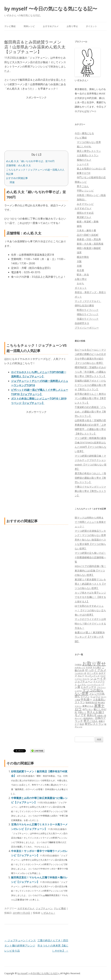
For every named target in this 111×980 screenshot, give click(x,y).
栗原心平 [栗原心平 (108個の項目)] (92, 715)
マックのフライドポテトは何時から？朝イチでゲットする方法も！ (90, 623)
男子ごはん (83, 186)
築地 (79, 226)
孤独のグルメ (84, 160)
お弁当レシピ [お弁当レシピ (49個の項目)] (80, 667)
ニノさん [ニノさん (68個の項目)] (82, 684)
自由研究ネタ (82, 323)
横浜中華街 (83, 257)
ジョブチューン (44, 908)
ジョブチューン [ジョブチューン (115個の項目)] (84, 681)
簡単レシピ (29, 26)
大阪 (79, 261)
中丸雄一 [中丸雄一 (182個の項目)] (86, 699)
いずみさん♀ (48, 913)
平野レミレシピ (85, 191)
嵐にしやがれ (84, 146)
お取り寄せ (72, 26)
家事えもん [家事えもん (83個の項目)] (88, 706)
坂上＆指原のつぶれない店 (91, 168)
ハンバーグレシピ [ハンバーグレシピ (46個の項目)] (94, 685)
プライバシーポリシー (87, 328)
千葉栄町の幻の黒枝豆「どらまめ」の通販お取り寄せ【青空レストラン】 (90, 411)
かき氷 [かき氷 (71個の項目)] (89, 667)
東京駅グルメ (84, 217)
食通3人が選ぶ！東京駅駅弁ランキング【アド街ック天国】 (90, 637)
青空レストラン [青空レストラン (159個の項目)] (94, 724)
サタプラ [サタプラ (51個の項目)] (86, 679)
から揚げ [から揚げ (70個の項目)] (97, 667)
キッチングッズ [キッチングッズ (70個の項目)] (92, 676)
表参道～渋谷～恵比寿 (89, 239)
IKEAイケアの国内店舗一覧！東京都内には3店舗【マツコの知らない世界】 (90, 570)
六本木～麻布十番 (86, 230)
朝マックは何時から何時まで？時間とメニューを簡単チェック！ (90, 522)
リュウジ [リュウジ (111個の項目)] (95, 697)
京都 (79, 266)
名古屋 (80, 270)
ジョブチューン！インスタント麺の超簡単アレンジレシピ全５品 (20, 946)
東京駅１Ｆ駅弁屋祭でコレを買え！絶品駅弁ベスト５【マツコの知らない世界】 (90, 584)
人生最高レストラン (88, 155)
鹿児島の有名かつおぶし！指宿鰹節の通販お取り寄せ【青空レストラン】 (90, 478)
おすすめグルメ (51, 26)
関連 (12, 182)
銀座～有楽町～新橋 (88, 221)
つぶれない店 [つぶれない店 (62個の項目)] (80, 673)
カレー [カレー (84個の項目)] (81, 676)
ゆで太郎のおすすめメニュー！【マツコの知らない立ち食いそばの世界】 (90, 610)
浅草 (79, 252)
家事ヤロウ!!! (84, 173)
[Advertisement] (36, 122)
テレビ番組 (10, 26)
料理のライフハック (88, 310)
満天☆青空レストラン (89, 151)
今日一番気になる (84, 133)
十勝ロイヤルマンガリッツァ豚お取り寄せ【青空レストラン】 (90, 491)
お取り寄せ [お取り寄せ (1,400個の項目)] (94, 663)
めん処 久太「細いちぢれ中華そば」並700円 (30, 161)
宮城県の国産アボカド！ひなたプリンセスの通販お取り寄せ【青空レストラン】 (90, 385)
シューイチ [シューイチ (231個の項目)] (98, 678)
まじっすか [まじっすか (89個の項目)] (93, 673)
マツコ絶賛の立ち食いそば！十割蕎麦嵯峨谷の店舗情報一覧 (90, 557)
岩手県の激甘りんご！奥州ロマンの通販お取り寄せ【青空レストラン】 (90, 398)
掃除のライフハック (88, 314)
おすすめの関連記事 (17, 178)
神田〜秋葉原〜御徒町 (89, 248)
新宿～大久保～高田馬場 (90, 244)
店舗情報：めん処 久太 (18, 165)
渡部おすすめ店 (85, 213)
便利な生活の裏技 (84, 305)
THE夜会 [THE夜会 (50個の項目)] (78, 665)
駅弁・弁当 (83, 274)
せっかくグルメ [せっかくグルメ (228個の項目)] (96, 670)
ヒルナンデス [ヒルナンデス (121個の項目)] (89, 687)
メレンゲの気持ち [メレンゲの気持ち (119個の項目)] (90, 695)
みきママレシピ (85, 204)
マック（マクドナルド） (88, 301)
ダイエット (91, 26)
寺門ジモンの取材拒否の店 (91, 177)
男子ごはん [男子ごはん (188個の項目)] (91, 721)
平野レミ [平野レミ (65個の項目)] (82, 712)
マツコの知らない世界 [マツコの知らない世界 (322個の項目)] (89, 692)
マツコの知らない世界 (89, 142)
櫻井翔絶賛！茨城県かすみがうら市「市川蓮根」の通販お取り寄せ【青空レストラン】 (90, 372)
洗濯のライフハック (88, 319)
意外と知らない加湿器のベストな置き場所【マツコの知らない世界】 (90, 544)
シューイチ (83, 164)
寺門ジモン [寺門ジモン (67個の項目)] (88, 709)
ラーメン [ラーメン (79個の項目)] (85, 697)
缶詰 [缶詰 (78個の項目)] (82, 724)
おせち (80, 283)
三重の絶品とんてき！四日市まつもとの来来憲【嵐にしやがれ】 (53, 946)
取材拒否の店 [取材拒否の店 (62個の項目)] (91, 703)
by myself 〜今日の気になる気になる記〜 (51, 9)
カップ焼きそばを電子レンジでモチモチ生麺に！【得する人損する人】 (90, 597)
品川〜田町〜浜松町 (88, 235)
